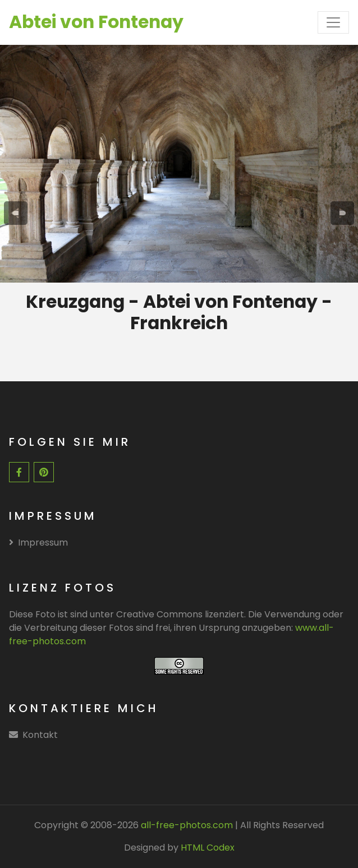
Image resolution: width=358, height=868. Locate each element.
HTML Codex (208, 848)
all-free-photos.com (186, 825)
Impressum (38, 542)
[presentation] (16, 213)
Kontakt (40, 735)
